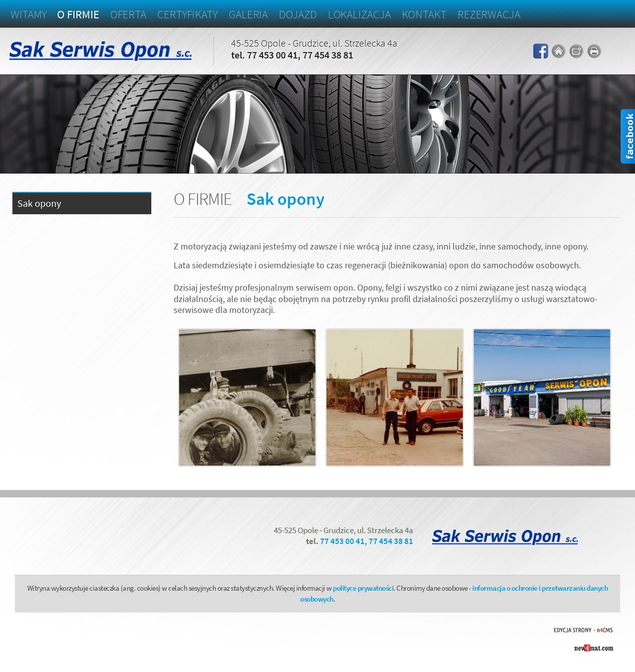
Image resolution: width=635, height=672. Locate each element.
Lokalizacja (359, 14)
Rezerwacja (489, 14)
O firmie (78, 14)
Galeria (248, 14)
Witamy (28, 14)
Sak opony (39, 204)
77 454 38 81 (328, 55)
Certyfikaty (188, 14)
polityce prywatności (363, 588)
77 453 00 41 (272, 55)
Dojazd (298, 14)
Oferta (128, 14)
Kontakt (424, 14)
